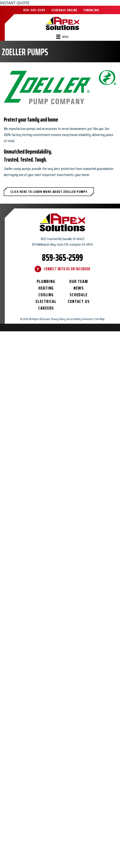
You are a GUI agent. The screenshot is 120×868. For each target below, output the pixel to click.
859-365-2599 (62, 257)
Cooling (46, 295)
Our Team (79, 281)
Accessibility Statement (80, 319)
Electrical (46, 301)
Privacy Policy (58, 319)
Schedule (79, 295)
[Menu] (62, 37)
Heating (46, 288)
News (79, 288)
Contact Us (79, 301)
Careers (46, 308)
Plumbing (46, 281)
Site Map (100, 319)
